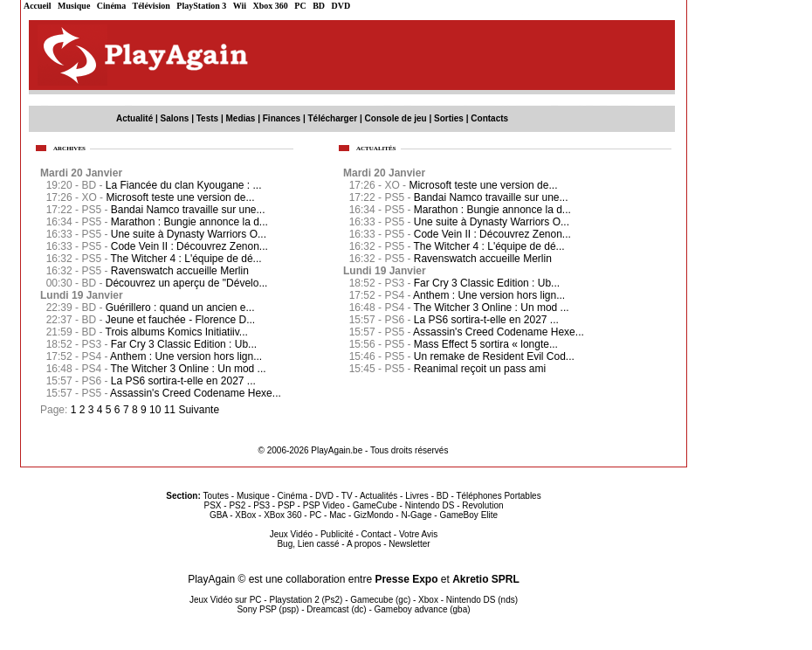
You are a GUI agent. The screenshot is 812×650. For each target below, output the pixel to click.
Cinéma (111, 6)
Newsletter (409, 544)
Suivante (199, 410)
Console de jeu (396, 118)
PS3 (261, 505)
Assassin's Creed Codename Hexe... (499, 332)
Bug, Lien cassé (308, 544)
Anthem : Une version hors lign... (489, 295)
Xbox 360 (271, 6)
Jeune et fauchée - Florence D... (180, 320)
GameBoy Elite (468, 515)
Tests (207, 118)
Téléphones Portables (498, 496)
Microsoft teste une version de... (483, 185)
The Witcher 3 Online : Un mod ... (492, 308)
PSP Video (324, 505)
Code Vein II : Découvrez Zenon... (492, 234)
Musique (74, 6)
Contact (376, 534)
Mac (337, 515)
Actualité (134, 118)
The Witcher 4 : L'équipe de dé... (489, 246)
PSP (286, 505)
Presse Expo (406, 579)
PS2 (237, 505)
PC (300, 6)
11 (170, 410)
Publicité (337, 534)
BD (319, 6)
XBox (245, 515)
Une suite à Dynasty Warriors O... (492, 222)
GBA (219, 515)
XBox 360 (282, 515)
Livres (417, 496)
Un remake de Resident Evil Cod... (494, 356)
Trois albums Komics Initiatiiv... (177, 332)
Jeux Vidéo (291, 534)
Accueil (38, 6)
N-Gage (416, 515)
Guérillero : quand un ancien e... (180, 308)
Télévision (151, 6)
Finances (282, 118)
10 (155, 410)
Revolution (482, 505)
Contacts (489, 118)
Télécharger (332, 118)
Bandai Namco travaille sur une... (491, 197)
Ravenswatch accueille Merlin (483, 259)
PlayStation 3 (201, 6)
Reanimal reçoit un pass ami (480, 369)
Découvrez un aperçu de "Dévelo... (187, 283)
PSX (212, 505)
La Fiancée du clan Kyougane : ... (184, 185)
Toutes (216, 496)
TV (347, 496)
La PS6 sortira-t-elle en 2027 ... (486, 320)
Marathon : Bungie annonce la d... (492, 210)
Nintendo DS (430, 505)
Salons (175, 118)
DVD (341, 6)
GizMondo (374, 515)
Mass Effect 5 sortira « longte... (486, 344)
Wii (240, 6)
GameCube (375, 505)
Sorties (449, 118)
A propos (364, 544)
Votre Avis (418, 534)
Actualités (378, 496)
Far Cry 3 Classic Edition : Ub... (487, 283)
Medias (241, 118)
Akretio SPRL (486, 579)
